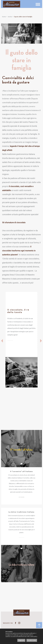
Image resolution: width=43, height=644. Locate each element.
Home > (5, 17)
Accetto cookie (32, 640)
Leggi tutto (21, 640)
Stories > (10, 17)
